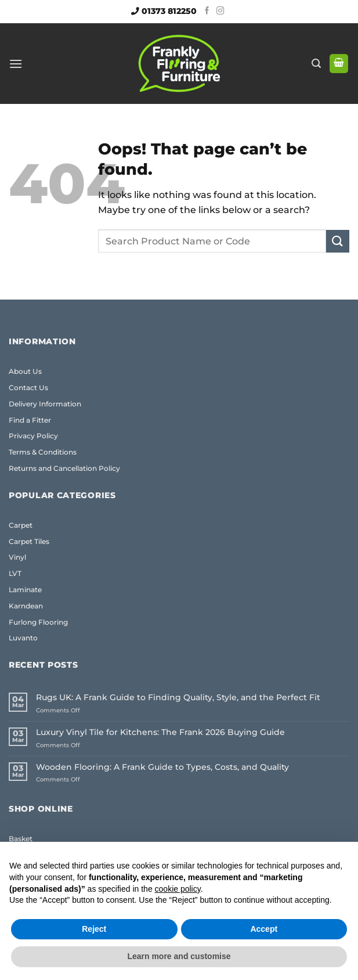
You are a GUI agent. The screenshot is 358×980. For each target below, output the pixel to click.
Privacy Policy (33, 436)
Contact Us (28, 388)
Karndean (26, 606)
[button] (16, 64)
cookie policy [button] (178, 889)
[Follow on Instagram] (220, 11)
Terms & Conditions (43, 452)
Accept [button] (264, 929)
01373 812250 (169, 11)
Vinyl (17, 557)
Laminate (25, 590)
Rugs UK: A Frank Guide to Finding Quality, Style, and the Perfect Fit (178, 698)
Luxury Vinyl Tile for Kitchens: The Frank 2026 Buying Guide (160, 732)
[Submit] (338, 241)
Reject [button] (94, 929)
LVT (15, 573)
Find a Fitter (30, 420)
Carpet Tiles (29, 541)
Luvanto (23, 638)
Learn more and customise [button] (179, 956)
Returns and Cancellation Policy (64, 468)
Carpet (21, 525)
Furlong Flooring (38, 622)
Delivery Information (45, 404)
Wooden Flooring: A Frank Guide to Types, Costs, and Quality (162, 767)
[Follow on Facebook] (207, 11)
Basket (21, 839)
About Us (25, 371)
